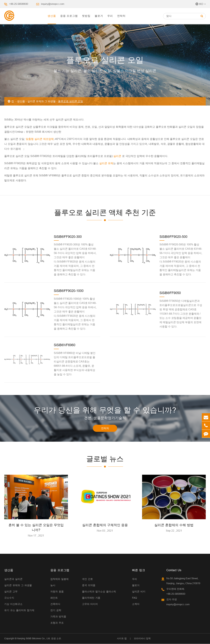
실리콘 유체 (106, 163)
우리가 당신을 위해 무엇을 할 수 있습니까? (105, 410)
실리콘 (118, 156)
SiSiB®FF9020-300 (68, 237)
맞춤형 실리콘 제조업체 (39, 139)
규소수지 (9, 598)
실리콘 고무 (11, 592)
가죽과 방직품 (58, 617)
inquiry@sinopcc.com (53, 4)
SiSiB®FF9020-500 (173, 237)
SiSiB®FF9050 (170, 293)
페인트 (54, 598)
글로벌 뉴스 (105, 459)
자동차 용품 (57, 592)
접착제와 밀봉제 (59, 579)
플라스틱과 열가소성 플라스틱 (99, 592)
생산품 (52, 16)
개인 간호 (87, 579)
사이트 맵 (122, 639)
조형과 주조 (57, 623)
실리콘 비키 (139, 592)
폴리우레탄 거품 (91, 598)
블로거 (99, 16)
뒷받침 (86, 16)
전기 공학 (56, 610)
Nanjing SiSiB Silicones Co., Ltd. (34, 639)
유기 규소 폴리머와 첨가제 (19, 610)
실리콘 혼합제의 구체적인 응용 (105, 525)
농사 (53, 585)
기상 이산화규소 (13, 604)
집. (13, 101)
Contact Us (174, 570)
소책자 (136, 604)
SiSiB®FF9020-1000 (69, 291)
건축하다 (55, 604)
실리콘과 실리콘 (13, 579)
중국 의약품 (89, 585)
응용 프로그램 (69, 16)
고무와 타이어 (90, 604)
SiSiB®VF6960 (65, 345)
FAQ (135, 598)
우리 (110, 16)
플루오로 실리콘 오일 (71, 101)
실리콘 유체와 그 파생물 (42, 101)
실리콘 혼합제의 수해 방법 (174, 525)
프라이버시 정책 (142, 639)
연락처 (121, 16)
